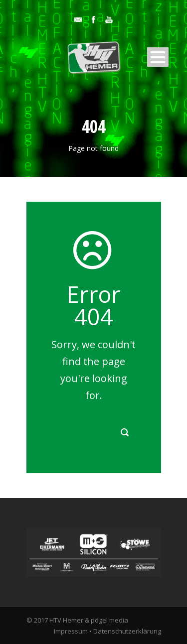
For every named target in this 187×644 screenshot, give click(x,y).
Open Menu (158, 57)
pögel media (109, 620)
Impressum (71, 631)
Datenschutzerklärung (127, 631)
